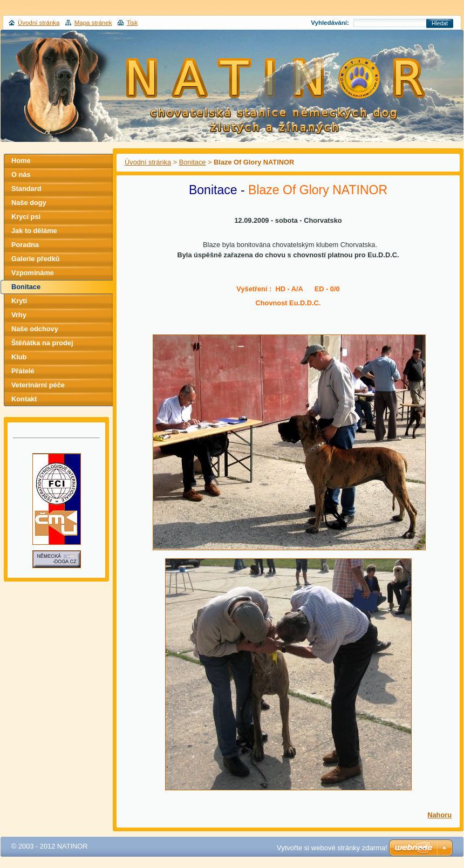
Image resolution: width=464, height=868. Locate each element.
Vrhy (19, 315)
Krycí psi (26, 217)
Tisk (132, 23)
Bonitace (193, 162)
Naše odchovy (35, 329)
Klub (19, 357)
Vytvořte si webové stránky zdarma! (332, 848)
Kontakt (24, 399)
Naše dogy (29, 203)
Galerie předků (36, 259)
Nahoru (439, 815)
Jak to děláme (34, 231)
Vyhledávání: (330, 23)
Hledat (440, 23)
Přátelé (23, 371)
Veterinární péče (38, 385)
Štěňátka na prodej (42, 343)
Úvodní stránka (148, 162)
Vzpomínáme (33, 273)
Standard (26, 189)
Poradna (25, 245)
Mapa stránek (93, 23)
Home (21, 160)
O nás (21, 175)
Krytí (19, 301)
